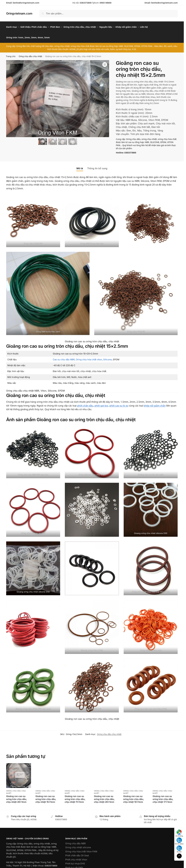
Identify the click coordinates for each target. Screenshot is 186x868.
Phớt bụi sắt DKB (74, 864)
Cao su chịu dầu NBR (64, 356)
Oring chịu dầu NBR (76, 840)
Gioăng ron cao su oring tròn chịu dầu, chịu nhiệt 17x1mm (163, 796)
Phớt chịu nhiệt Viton (76, 856)
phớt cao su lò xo (119, 402)
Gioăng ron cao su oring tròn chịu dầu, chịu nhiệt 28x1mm (104, 796)
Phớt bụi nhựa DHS (75, 860)
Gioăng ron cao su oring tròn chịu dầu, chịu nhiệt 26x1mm (17, 796)
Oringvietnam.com (19, 13)
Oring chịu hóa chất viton (89, 356)
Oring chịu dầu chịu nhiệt (30, 53)
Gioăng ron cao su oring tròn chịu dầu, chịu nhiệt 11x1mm (75, 796)
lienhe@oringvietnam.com (26, 3)
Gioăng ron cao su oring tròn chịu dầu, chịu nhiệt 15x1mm (46, 796)
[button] (105, 61)
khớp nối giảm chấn (155, 402)
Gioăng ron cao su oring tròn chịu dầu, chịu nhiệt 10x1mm (134, 796)
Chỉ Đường (179, 833)
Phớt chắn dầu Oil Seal (77, 852)
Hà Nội (179, 849)
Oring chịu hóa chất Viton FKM (81, 848)
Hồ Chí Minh (179, 841)
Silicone (107, 356)
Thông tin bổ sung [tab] (97, 165)
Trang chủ (11, 53)
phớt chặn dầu (85, 402)
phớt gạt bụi (101, 402)
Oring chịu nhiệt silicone (78, 844)
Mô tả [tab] (80, 165)
